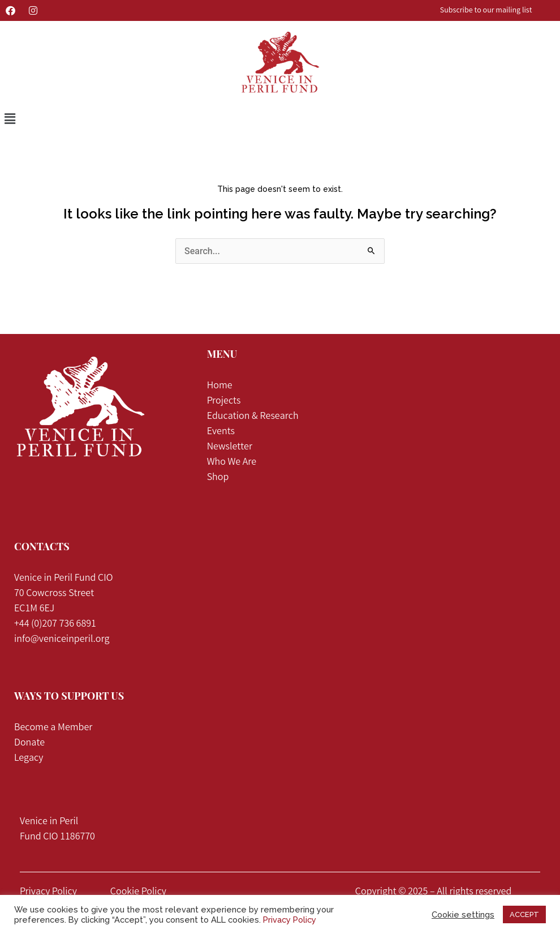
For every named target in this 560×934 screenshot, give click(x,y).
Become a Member (53, 728)
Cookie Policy (138, 892)
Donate (29, 743)
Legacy (29, 759)
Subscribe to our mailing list (486, 11)
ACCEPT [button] (524, 914)
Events (221, 432)
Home (220, 386)
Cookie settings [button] (463, 914)
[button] (10, 119)
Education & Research (253, 417)
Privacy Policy (48, 892)
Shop (218, 478)
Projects (225, 401)
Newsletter (230, 447)
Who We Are (232, 462)
